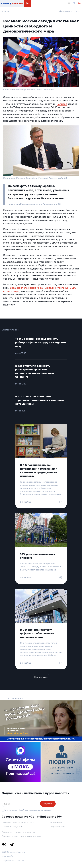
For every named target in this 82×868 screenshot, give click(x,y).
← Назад (6, 11)
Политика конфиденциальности (19, 832)
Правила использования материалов (21, 836)
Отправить (48, 804)
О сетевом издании (12, 827)
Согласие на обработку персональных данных (28, 810)
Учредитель (56, 823)
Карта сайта (8, 856)
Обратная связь (58, 827)
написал (62, 104)
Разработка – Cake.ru (13, 860)
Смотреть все (41, 677)
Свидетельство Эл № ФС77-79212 (18, 823)
